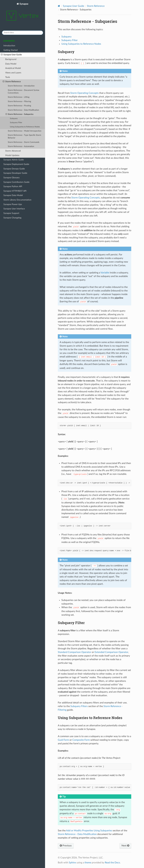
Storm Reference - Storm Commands (24, 142)
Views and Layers (13, 73)
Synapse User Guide (11, 55)
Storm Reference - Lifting (19, 97)
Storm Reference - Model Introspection (25, 131)
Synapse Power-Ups (13, 204)
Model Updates (12, 155)
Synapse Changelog (12, 218)
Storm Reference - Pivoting (19, 106)
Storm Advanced (13, 151)
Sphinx (72, 863)
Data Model (11, 64)
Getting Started (11, 50)
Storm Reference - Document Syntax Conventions (23, 92)
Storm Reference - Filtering (19, 102)
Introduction (9, 46)
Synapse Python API (13, 186)
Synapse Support (11, 213)
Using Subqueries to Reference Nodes (25, 127)
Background (11, 59)
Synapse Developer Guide (15, 173)
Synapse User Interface (14, 209)
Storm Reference (12, 82)
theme (88, 863)
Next (125, 846)
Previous (66, 846)
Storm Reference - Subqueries (20, 114)
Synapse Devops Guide (14, 169)
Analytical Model (13, 68)
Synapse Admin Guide (14, 160)
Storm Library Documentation (17, 200)
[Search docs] (23, 33)
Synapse (23, 13)
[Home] (59, 6)
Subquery (14, 119)
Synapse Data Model (13, 195)
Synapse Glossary (11, 178)
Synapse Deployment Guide (16, 164)
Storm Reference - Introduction (21, 86)
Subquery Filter (16, 123)
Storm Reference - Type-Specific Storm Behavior (24, 137)
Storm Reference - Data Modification (23, 110)
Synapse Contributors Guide (16, 182)
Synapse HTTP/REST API (15, 191)
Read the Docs (112, 863)
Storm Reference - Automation (21, 146)
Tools (8, 77)
